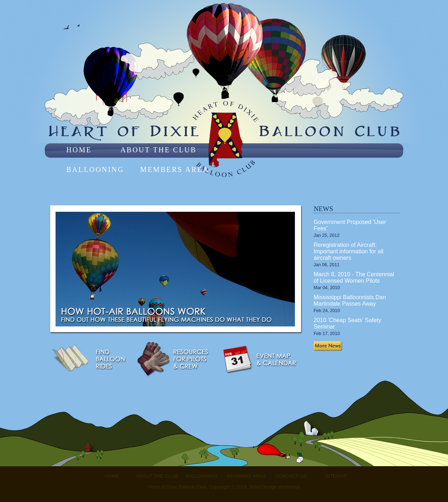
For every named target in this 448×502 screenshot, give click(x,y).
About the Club (158, 150)
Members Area (175, 169)
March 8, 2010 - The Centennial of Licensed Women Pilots (354, 278)
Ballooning (95, 169)
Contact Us (291, 476)
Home (79, 150)
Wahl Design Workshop (275, 487)
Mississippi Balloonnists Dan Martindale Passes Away (350, 300)
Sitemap (336, 476)
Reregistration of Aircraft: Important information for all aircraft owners (349, 251)
